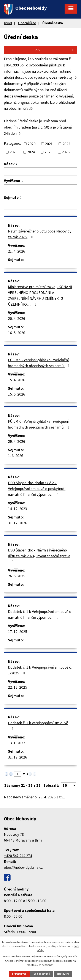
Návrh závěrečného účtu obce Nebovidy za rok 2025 (40, 234)
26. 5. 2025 (17, 576)
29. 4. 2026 (17, 441)
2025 (48, 152)
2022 (66, 144)
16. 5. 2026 (17, 333)
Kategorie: (12, 143)
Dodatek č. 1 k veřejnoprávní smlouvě (38, 726)
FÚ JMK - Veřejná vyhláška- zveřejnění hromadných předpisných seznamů (40, 363)
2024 (31, 152)
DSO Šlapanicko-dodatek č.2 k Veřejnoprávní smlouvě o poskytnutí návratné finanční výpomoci (37, 489)
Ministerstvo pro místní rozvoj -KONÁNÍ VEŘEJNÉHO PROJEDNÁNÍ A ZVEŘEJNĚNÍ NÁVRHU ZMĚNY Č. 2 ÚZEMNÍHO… (40, 295)
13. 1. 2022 (17, 743)
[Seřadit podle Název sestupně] (17, 165)
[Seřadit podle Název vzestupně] (17, 163)
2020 (32, 144)
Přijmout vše (19, 974)
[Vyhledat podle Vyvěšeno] (40, 189)
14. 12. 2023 (17, 509)
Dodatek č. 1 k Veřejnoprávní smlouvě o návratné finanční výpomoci (40, 614)
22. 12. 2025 (17, 687)
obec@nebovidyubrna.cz (23, 867)
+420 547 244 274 (18, 856)
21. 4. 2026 (17, 251)
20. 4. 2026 (17, 318)
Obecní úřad (27, 23)
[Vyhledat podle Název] (40, 172)
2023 (14, 152)
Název (9, 164)
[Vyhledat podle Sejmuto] (40, 205)
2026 (66, 152)
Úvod (8, 23)
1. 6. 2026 (16, 456)
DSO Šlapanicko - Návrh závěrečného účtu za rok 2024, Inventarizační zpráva (39, 556)
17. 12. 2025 (17, 632)
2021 (49, 144)
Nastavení (63, 974)
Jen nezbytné (42, 974)
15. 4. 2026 (17, 380)
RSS (55, 50)
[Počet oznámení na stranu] (68, 785)
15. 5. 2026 (17, 394)
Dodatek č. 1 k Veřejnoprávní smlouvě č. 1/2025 (40, 670)
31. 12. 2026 (17, 523)
